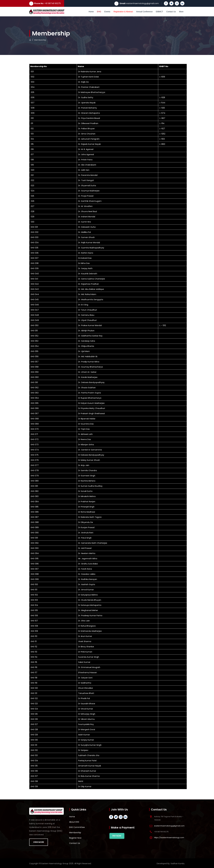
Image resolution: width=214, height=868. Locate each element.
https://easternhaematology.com (169, 838)
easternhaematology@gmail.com (142, 3)
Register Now (75, 838)
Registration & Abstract (123, 12)
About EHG (74, 822)
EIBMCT (159, 12)
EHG (99, 12)
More (181, 12)
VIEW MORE (39, 842)
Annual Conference (144, 12)
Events (107, 12)
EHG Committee (77, 827)
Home (91, 12)
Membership (75, 833)
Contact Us (171, 12)
